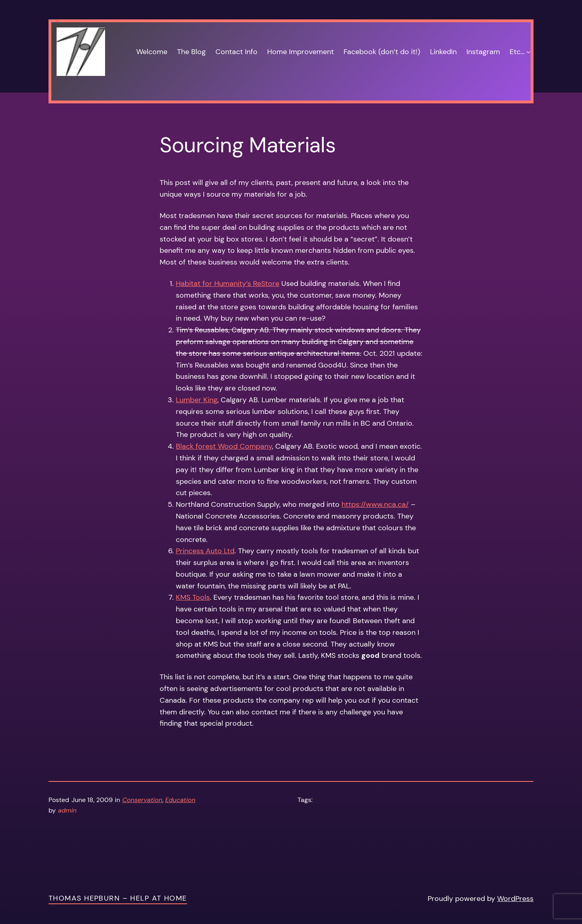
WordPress (515, 899)
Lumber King (197, 400)
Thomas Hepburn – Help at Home (118, 898)
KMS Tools (193, 597)
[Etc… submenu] (528, 52)
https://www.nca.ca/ (375, 504)
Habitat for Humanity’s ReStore (228, 283)
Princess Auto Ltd (205, 551)
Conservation (142, 800)
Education (180, 800)
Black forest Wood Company (224, 446)
